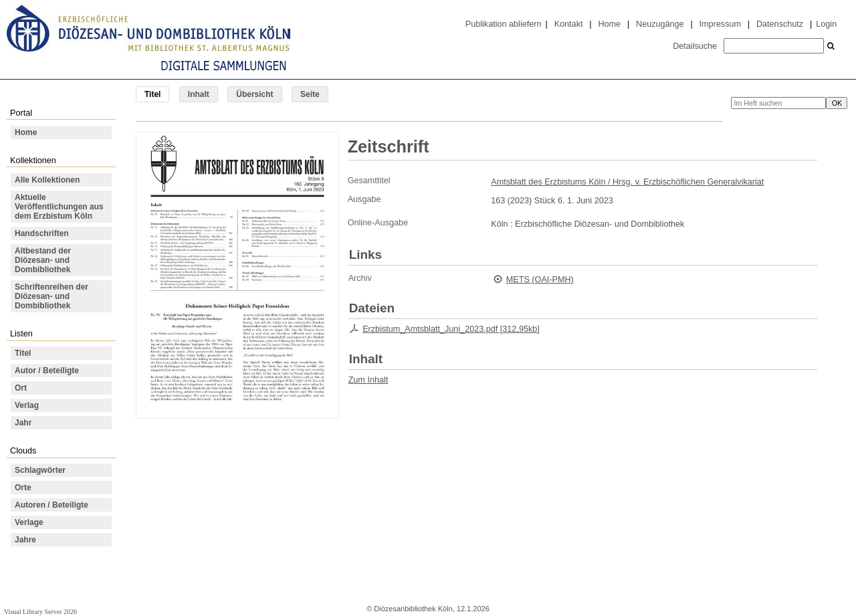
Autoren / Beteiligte (51, 505)
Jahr (23, 423)
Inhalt (199, 94)
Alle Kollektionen (47, 180)
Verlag (27, 405)
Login (826, 24)
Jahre (25, 540)
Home (609, 24)
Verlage (29, 522)
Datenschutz (780, 24)
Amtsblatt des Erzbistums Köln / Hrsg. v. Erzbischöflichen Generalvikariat (627, 182)
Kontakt (569, 24)
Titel (23, 353)
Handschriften (42, 233)
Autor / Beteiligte (47, 371)
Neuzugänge (660, 24)
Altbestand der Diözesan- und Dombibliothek (43, 260)
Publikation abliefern (504, 24)
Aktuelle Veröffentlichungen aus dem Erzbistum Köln (59, 207)
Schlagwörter (40, 470)
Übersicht (254, 94)
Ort (21, 388)
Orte (23, 488)
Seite (310, 94)
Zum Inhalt (368, 380)
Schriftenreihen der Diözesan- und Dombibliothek (51, 296)
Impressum (720, 24)
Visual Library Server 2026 (40, 612)
